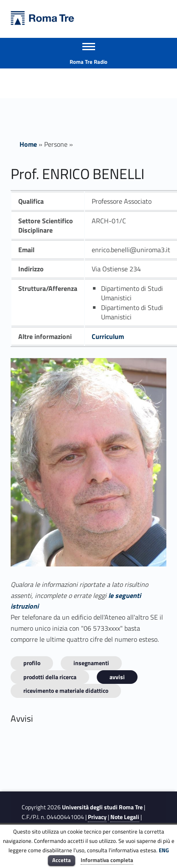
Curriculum (108, 336)
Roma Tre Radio (88, 62)
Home (28, 144)
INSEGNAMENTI (91, 663)
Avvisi (117, 677)
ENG (164, 850)
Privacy (97, 817)
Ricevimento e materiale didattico (66, 690)
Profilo (32, 663)
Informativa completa (107, 860)
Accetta (62, 860)
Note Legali (125, 817)
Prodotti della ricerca (50, 677)
